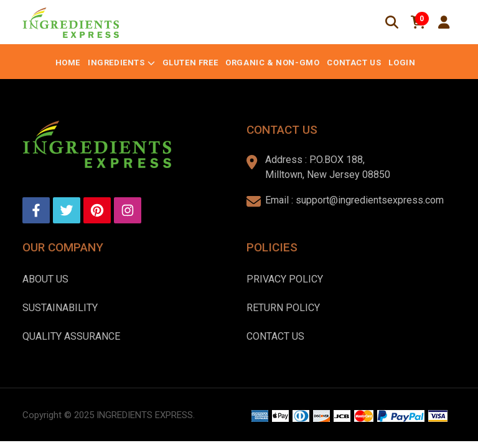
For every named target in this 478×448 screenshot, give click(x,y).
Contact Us (354, 63)
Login (402, 63)
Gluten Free (190, 63)
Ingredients (116, 63)
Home (68, 63)
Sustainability (60, 308)
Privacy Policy (285, 279)
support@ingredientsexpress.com (370, 200)
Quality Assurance (71, 336)
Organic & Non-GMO (272, 63)
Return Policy (283, 308)
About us (45, 279)
